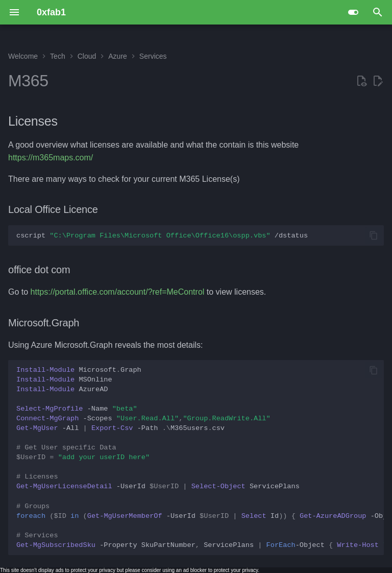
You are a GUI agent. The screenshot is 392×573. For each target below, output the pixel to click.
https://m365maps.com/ (51, 158)
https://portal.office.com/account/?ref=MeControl (118, 292)
